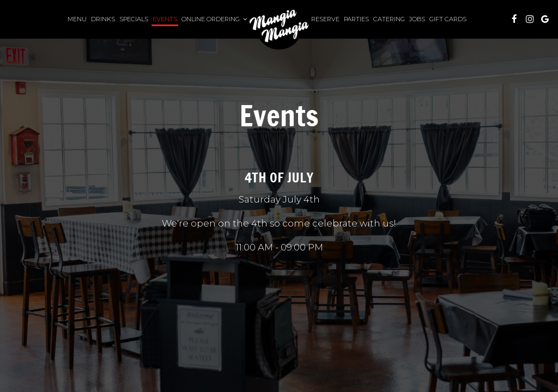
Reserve (325, 19)
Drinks (103, 19)
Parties (356, 19)
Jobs (417, 19)
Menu (77, 19)
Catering (389, 19)
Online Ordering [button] (214, 19)
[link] (279, 26)
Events (165, 19)
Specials (134, 19)
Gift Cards (448, 19)
